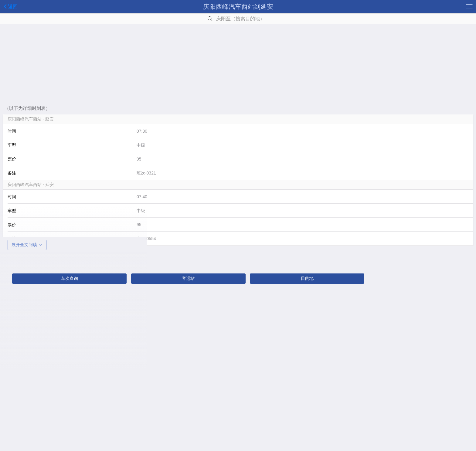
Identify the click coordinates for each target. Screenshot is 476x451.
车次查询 (70, 278)
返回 (10, 6)
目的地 (307, 278)
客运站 (188, 278)
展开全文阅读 (27, 245)
